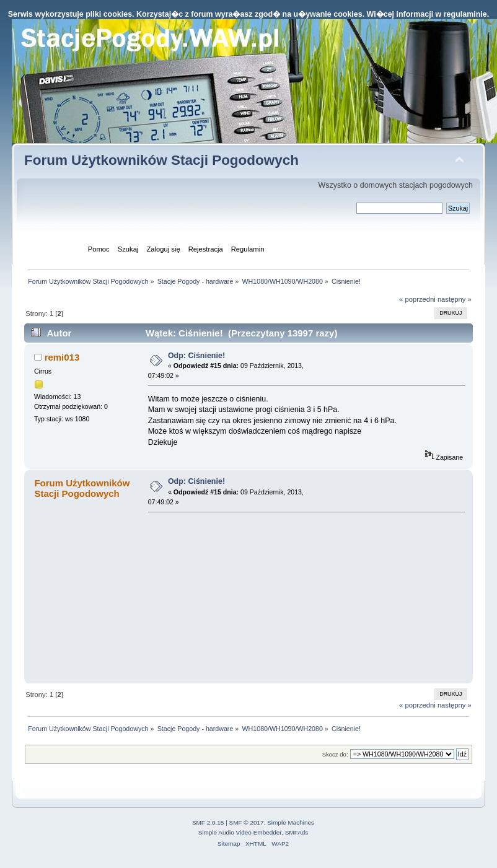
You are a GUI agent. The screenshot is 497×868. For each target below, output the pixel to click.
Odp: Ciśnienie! (196, 356)
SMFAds (297, 832)
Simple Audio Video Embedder (240, 832)
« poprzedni (417, 299)
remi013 (62, 357)
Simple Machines (291, 822)
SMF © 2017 (247, 822)
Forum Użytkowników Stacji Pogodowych (161, 160)
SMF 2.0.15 (208, 822)
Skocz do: (335, 754)
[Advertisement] (241, 597)
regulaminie (465, 14)
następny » (455, 299)
